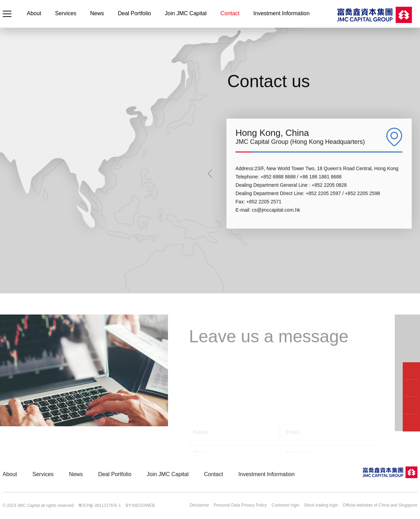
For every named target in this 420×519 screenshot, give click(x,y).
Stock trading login (321, 505)
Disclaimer (199, 505)
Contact (230, 13)
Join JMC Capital (186, 13)
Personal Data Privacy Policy (240, 505)
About (34, 13)
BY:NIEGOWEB (140, 506)
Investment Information (282, 13)
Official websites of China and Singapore (380, 505)
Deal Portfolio (134, 13)
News (97, 13)
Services (66, 13)
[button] (210, 199)
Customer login (285, 505)
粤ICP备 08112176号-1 (99, 506)
